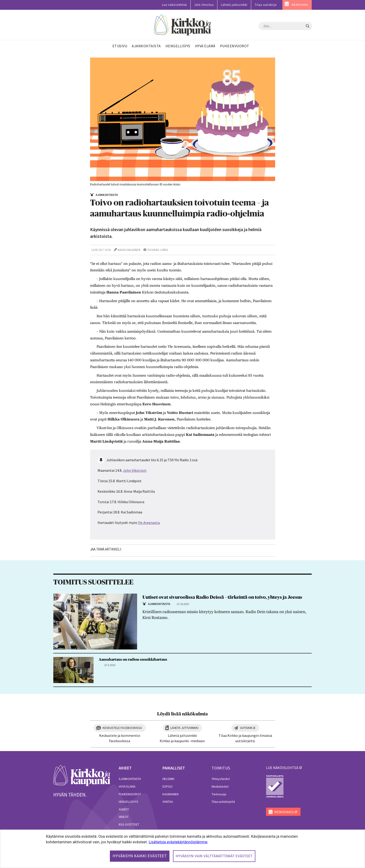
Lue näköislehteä (174, 5)
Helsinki (168, 779)
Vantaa (168, 802)
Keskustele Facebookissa (122, 728)
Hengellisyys (128, 802)
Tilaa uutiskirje (266, 5)
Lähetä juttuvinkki (234, 5)
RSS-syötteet (129, 824)
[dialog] (182, 849)
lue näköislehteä (282, 768)
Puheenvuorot (130, 794)
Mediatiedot (220, 786)
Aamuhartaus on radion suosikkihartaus (133, 660)
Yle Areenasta (149, 523)
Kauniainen (171, 794)
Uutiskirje (248, 728)
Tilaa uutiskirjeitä (223, 802)
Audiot (124, 809)
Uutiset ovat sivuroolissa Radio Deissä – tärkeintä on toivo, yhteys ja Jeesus (222, 597)
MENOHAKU (300, 5)
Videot (124, 817)
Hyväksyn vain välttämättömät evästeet (214, 856)
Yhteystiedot (221, 779)
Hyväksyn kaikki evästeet (140, 856)
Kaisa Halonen (129, 250)
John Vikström (135, 470)
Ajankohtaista (130, 779)
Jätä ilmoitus (204, 5)
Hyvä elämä (127, 786)
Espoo (167, 786)
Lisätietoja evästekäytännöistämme (178, 842)
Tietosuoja (219, 794)
